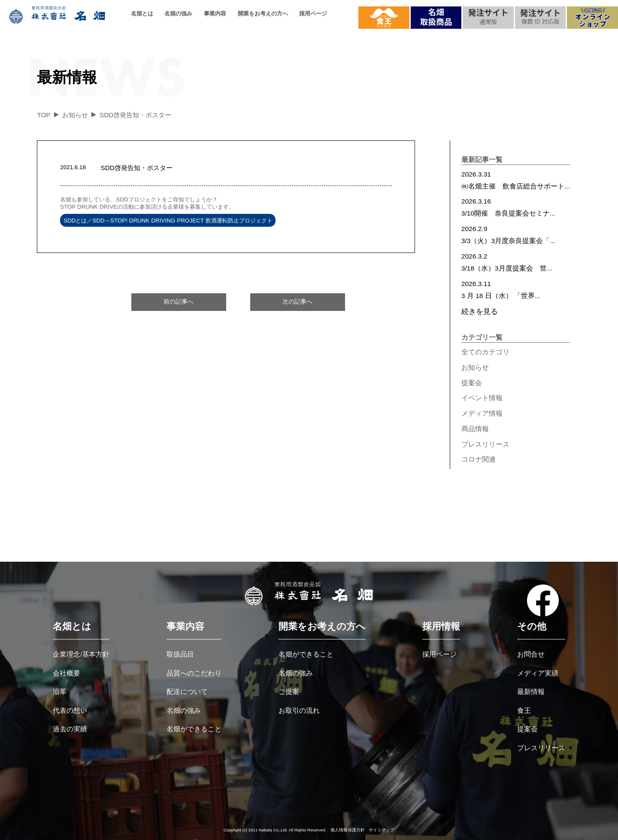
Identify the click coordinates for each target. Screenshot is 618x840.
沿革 (60, 692)
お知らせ (475, 367)
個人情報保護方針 (348, 830)
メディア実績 (538, 673)
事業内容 (215, 14)
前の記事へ (179, 301)
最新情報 (531, 692)
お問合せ (531, 654)
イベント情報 (482, 398)
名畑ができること (194, 729)
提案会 (472, 383)
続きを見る (480, 311)
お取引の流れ (299, 711)
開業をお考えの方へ (263, 14)
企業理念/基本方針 (81, 654)
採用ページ (313, 14)
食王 (524, 711)
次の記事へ (297, 301)
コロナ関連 (479, 459)
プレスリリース (485, 444)
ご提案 (289, 692)
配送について (187, 692)
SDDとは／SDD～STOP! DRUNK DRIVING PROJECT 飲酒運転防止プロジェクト (168, 220)
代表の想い (70, 711)
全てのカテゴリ (485, 352)
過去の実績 (70, 729)
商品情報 (475, 429)
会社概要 (67, 673)
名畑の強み (178, 14)
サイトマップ (382, 830)
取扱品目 (180, 654)
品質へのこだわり (194, 673)
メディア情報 (482, 413)
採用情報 (441, 626)
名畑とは (142, 14)
